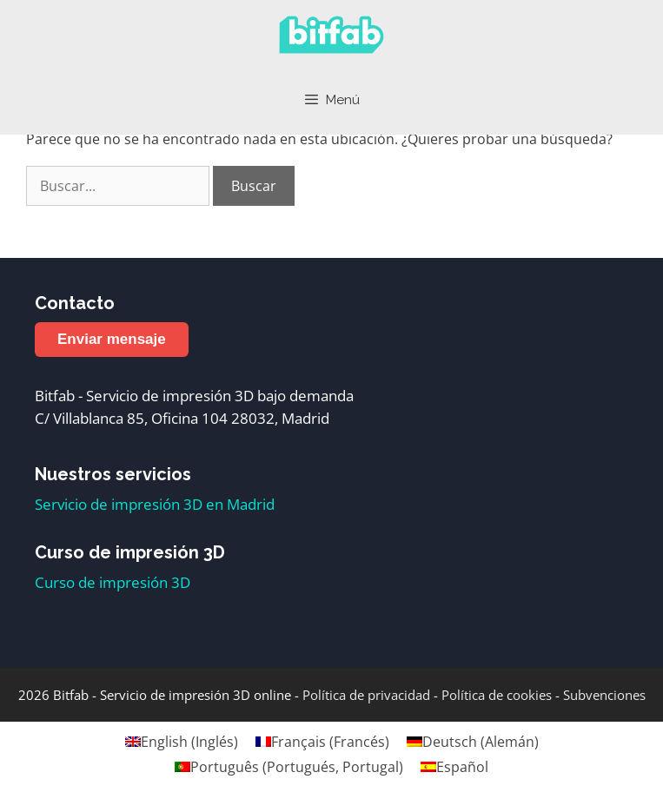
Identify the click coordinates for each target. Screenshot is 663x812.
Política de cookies (497, 695)
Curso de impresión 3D (113, 582)
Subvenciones (604, 695)
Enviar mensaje (112, 339)
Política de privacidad (366, 695)
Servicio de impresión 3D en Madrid (155, 504)
